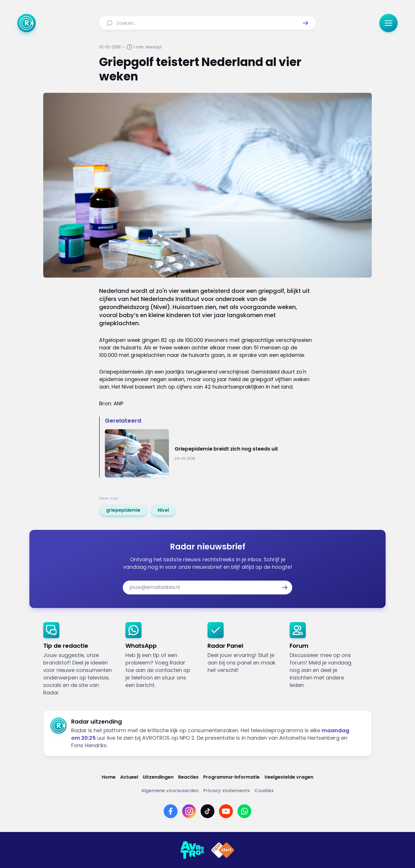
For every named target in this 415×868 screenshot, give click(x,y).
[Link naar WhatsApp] (244, 811)
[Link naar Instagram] (189, 811)
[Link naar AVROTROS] (192, 850)
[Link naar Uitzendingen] (158, 777)
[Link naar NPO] (223, 850)
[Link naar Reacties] (188, 777)
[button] (305, 23)
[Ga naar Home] (27, 23)
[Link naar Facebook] (171, 811)
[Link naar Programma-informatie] (231, 777)
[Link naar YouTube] (226, 811)
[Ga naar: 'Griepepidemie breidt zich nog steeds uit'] (210, 453)
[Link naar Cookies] (264, 791)
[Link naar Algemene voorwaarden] (170, 791)
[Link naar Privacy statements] (227, 791)
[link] (123, 510)
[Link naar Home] (109, 777)
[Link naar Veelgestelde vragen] (289, 777)
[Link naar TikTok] (207, 811)
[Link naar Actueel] (129, 777)
